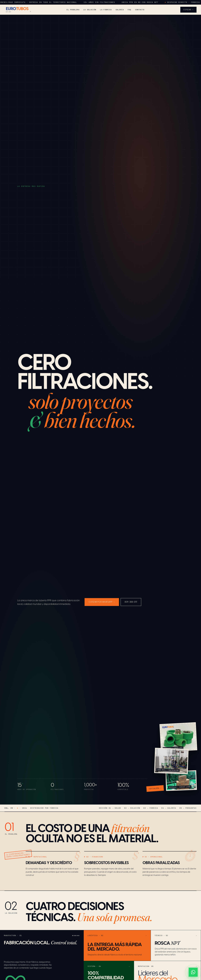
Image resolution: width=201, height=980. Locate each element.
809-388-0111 (131, 602)
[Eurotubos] (18, 10)
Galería (120, 10)
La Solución (90, 10)
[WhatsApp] (193, 972)
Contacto (140, 10)
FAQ (130, 10)
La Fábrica (106, 10)
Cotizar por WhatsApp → (102, 602)
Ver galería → (155, 788)
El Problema (73, 10)
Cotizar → (188, 10)
